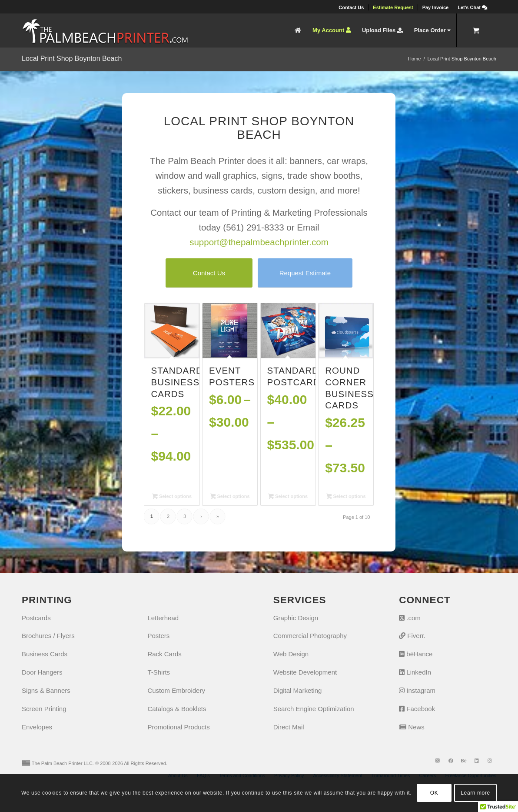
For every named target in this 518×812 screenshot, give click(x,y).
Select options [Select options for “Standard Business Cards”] (172, 497)
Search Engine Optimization (314, 709)
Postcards (36, 618)
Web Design (291, 654)
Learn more (475, 793)
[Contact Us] (209, 273)
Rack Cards (164, 654)
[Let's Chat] (472, 7)
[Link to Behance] (464, 761)
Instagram (417, 690)
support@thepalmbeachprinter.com (259, 242)
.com (410, 618)
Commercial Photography (310, 636)
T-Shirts (159, 672)
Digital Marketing (298, 690)
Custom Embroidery (176, 690)
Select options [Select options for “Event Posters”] (230, 497)
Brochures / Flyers (48, 636)
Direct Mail (289, 727)
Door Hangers (42, 672)
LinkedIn (415, 672)
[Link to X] (438, 761)
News (412, 727)
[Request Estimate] (305, 273)
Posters (158, 636)
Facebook (417, 709)
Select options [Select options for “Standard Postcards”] (288, 497)
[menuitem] (351, 7)
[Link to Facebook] (451, 761)
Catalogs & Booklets (177, 709)
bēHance (416, 654)
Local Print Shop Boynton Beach (72, 58)
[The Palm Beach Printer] (105, 30)
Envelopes (37, 727)
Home (414, 59)
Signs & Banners (46, 690)
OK (434, 793)
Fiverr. (412, 636)
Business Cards (45, 654)
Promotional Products (178, 727)
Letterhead (163, 618)
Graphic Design (296, 618)
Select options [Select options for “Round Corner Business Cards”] (346, 497)
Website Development (305, 672)
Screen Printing (44, 709)
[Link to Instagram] (490, 761)
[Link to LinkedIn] (477, 761)
